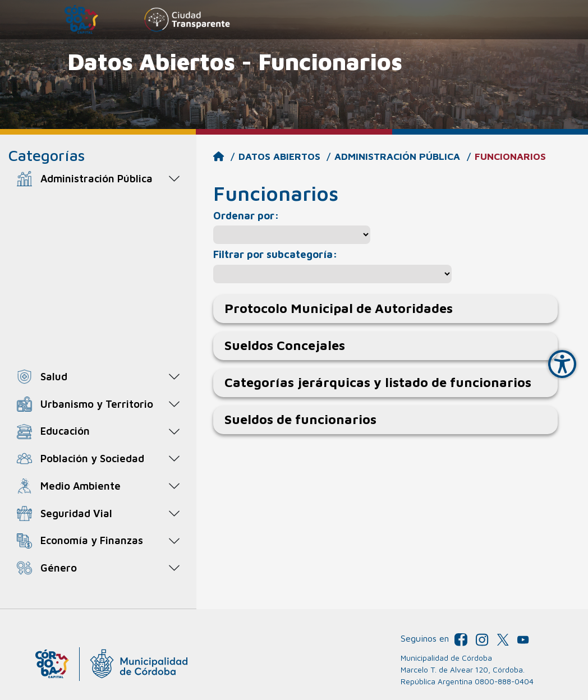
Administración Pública (97, 178)
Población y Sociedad (92, 458)
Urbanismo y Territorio (97, 404)
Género (59, 568)
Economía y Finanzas (92, 540)
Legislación (65, 288)
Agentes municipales (87, 205)
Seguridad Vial (76, 513)
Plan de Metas (72, 308)
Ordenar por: (246, 215)
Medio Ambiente (81, 486)
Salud (54, 376)
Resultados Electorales (93, 350)
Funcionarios (79, 265)
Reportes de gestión (87, 329)
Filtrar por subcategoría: (275, 255)
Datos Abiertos (279, 156)
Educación (65, 431)
